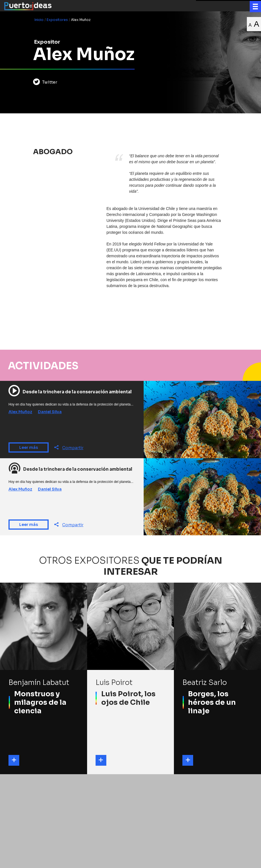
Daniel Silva (50, 413)
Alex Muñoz (20, 413)
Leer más (29, 449)
